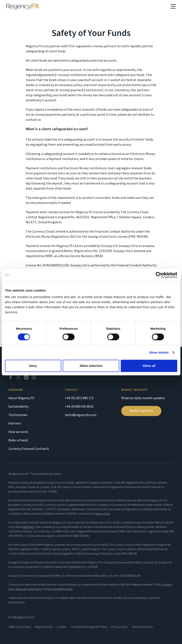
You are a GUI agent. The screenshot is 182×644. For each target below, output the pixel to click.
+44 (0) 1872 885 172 (79, 398)
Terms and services (142, 627)
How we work (18, 432)
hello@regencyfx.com (81, 415)
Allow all (149, 366)
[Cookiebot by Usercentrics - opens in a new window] (159, 275)
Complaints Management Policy (89, 627)
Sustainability (18, 407)
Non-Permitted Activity (60, 589)
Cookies (62, 627)
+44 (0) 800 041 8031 (79, 407)
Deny (33, 366)
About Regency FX (21, 398)
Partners (15, 423)
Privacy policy (119, 627)
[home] (23, 7)
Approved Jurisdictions (28, 589)
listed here (28, 527)
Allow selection (91, 366)
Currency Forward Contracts (29, 449)
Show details (159, 352)
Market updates (141, 411)
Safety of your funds (20, 627)
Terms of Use (102, 514)
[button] (173, 7)
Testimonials (18, 415)
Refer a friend (18, 440)
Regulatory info (44, 627)
